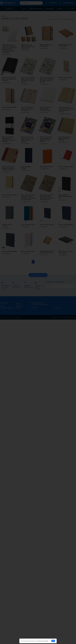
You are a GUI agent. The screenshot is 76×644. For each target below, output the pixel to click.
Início (24, 9)
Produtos (56, 19)
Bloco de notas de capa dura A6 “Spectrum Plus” (46, 109)
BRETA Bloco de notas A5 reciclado (66, 252)
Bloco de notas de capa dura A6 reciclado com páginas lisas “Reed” (66, 109)
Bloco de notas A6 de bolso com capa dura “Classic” (9, 79)
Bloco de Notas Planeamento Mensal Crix (65, 196)
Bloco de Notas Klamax (10, 195)
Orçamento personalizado (36, 9)
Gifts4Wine (18, 308)
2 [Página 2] (36, 262)
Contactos (60, 9)
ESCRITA (61, 19)
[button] (9, 9)
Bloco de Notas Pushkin (7, 225)
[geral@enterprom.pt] (60, 3)
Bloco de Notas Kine (46, 167)
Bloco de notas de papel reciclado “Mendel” (65, 138)
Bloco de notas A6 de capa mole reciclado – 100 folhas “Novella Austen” (28, 80)
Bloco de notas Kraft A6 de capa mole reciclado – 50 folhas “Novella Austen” (47, 197)
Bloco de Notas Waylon (10, 251)
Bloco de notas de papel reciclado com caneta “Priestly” (9, 168)
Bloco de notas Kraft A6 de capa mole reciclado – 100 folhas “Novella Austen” (28, 197)
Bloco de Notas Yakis (28, 251)
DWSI (74, 318)
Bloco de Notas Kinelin (66, 167)
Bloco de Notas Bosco (66, 78)
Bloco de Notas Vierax (47, 225)
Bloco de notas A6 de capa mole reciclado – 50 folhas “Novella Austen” (47, 80)
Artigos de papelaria (69, 19)
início (50, 19)
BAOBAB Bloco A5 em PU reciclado (65, 45)
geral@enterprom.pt (68, 3)
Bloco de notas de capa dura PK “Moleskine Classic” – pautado (9, 139)
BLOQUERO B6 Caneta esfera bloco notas (47, 252)
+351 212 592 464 (53, 3)
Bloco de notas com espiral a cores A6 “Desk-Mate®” (27, 109)
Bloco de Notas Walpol (66, 225)
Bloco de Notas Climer (9, 107)
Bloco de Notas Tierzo (28, 225)
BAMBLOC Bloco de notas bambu (46, 45)
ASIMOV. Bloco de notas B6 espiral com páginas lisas (28, 46)
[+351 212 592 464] (46, 3)
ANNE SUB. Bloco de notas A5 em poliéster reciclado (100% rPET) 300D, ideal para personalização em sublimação (9, 49)
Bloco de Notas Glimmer (26, 167)
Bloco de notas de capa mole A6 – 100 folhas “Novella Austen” (27, 139)
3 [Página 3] (39, 262)
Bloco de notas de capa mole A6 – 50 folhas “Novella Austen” (46, 139)
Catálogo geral (50, 9)
